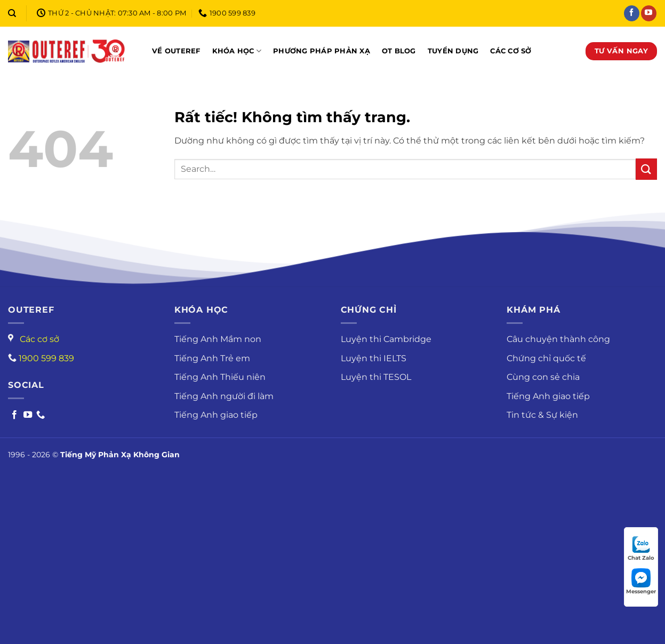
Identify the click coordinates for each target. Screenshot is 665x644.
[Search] (12, 13)
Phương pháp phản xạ (322, 51)
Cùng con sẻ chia (543, 377)
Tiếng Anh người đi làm (224, 396)
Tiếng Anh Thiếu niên (220, 377)
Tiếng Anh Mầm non (218, 339)
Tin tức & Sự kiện (542, 415)
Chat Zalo (641, 548)
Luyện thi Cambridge (386, 339)
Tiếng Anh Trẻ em (212, 358)
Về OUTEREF (176, 51)
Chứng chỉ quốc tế (546, 358)
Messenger (641, 582)
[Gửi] (646, 169)
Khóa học (237, 51)
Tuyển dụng (453, 51)
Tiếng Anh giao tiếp (216, 415)
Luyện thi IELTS (374, 358)
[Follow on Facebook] (14, 415)
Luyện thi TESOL (376, 377)
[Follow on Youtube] (28, 415)
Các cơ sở (511, 51)
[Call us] (41, 415)
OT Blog (399, 51)
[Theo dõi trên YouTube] (649, 13)
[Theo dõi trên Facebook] (632, 13)
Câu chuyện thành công (558, 339)
